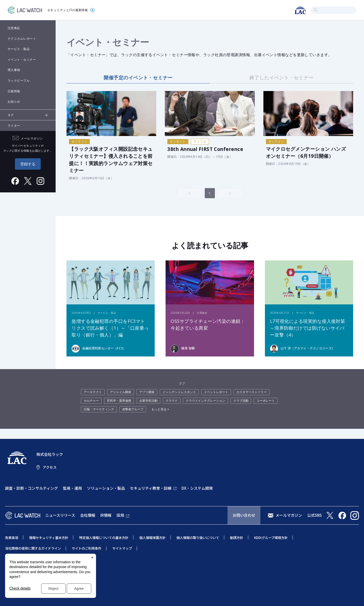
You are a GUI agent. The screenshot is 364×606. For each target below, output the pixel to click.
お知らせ (14, 102)
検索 (316, 10)
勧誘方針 (237, 538)
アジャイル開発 (121, 392)
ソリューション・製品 (106, 488)
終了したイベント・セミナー (281, 78)
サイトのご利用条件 (87, 548)
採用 (120, 515)
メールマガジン (289, 515)
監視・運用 (72, 488)
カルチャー (91, 401)
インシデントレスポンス (179, 392)
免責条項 (12, 538)
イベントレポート (216, 392)
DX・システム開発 (197, 488)
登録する (28, 164)
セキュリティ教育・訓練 (151, 488)
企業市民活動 (148, 401)
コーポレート (266, 401)
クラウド (172, 401)
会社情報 (88, 515)
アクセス (50, 467)
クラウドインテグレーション (206, 401)
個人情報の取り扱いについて (198, 538)
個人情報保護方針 (152, 538)
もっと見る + (160, 409)
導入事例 (14, 70)
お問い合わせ (244, 515)
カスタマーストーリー (252, 392)
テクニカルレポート (22, 39)
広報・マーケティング (99, 409)
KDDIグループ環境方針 (271, 538)
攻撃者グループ (133, 409)
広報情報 (14, 91)
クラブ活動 (241, 401)
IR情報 (106, 515)
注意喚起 (14, 28)
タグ (11, 115)
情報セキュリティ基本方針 (49, 538)
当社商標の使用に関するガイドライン (33, 548)
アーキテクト (93, 392)
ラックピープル (19, 81)
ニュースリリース (60, 515)
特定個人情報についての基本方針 (104, 538)
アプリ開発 (147, 392)
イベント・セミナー (22, 60)
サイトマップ (122, 548)
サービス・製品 (19, 49)
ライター (14, 126)
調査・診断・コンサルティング (31, 488)
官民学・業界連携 (119, 401)
